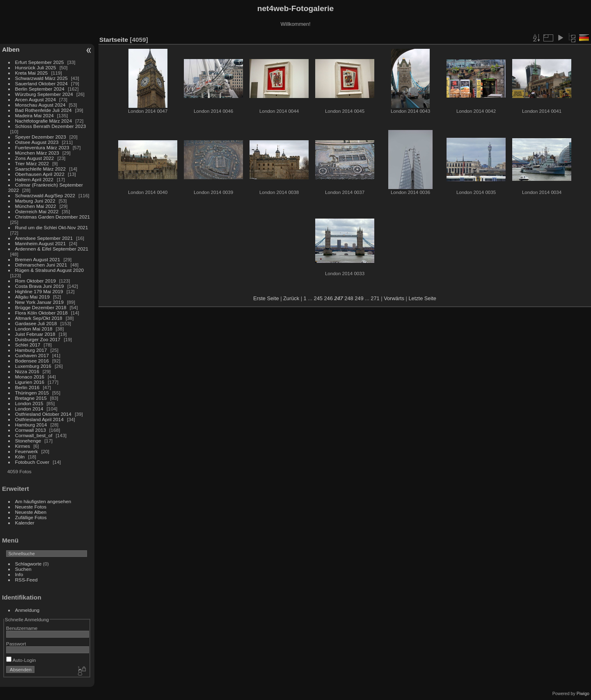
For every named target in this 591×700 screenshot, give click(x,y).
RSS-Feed (26, 580)
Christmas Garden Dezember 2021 (53, 217)
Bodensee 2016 (32, 361)
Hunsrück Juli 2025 (36, 67)
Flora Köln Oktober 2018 (41, 313)
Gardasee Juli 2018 (36, 323)
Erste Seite (266, 298)
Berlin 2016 (27, 387)
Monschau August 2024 (40, 105)
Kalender (25, 523)
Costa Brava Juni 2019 (40, 286)
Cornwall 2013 (31, 430)
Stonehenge (28, 441)
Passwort (16, 644)
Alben (11, 49)
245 (318, 298)
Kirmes (23, 446)
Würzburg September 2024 (44, 94)
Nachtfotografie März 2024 (44, 121)
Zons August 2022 (35, 158)
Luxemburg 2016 (33, 366)
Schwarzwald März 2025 (41, 78)
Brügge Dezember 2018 (41, 307)
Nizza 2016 (27, 371)
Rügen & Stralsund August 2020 (49, 270)
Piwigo (583, 693)
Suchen (23, 569)
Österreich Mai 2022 (37, 211)
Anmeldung (27, 610)
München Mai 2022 (36, 206)
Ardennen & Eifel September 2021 (52, 249)
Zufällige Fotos (31, 517)
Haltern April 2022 (34, 179)
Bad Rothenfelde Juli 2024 (44, 110)
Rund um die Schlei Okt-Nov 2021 (52, 227)
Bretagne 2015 (31, 398)
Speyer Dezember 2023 (41, 137)
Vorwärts (394, 298)
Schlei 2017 (28, 345)
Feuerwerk (27, 451)
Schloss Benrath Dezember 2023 (51, 126)
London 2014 (29, 409)
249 (359, 298)
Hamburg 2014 (31, 425)
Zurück (291, 298)
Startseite (114, 40)
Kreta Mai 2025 (32, 73)
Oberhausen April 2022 (40, 174)
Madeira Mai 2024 (34, 115)
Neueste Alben (31, 512)
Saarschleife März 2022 (41, 169)
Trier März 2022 (32, 163)
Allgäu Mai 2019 (32, 297)
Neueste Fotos (31, 507)
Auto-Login (21, 660)
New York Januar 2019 (39, 302)
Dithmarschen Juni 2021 (41, 265)
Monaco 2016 (30, 377)
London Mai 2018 (34, 329)
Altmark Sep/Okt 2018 (39, 318)
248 (349, 298)
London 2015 (29, 403)
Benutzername (22, 628)
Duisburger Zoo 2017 (38, 339)
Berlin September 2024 (40, 89)
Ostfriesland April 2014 (39, 419)
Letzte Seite (422, 298)
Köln (20, 457)
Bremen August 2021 (38, 259)
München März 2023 (37, 153)
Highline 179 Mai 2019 (39, 291)
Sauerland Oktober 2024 (41, 83)
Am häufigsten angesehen (43, 501)
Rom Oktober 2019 (36, 281)
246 (328, 298)
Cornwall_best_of (34, 435)
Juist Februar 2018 (35, 334)
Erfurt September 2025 (40, 62)
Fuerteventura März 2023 (42, 147)
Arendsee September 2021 (44, 238)
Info (19, 574)
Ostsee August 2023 (37, 142)
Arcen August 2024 (36, 99)
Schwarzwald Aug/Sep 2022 (45, 195)
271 (375, 298)
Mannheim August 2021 (41, 243)
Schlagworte (29, 564)
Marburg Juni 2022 (35, 201)
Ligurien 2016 (30, 382)
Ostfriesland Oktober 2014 (43, 414)
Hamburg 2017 (31, 350)
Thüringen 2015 (32, 393)
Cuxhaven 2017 (32, 355)
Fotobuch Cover (32, 462)
